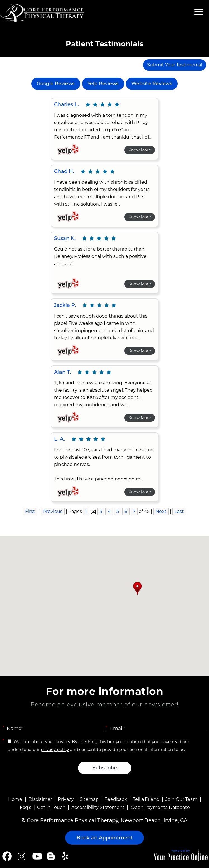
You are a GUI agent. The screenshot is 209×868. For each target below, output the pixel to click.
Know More (140, 150)
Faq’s (26, 807)
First (30, 511)
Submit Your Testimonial (175, 65)
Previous (53, 511)
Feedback (116, 799)
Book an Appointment (104, 838)
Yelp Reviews (103, 84)
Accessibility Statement (98, 807)
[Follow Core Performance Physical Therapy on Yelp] (66, 856)
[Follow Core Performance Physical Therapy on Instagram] (21, 856)
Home (15, 799)
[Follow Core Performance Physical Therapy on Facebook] (7, 856)
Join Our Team (181, 799)
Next (161, 511)
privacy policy (55, 749)
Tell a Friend (146, 799)
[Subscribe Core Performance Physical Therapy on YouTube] (37, 856)
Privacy (66, 799)
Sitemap (89, 799)
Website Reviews (152, 84)
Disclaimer (40, 799)
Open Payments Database (160, 807)
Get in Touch (51, 807)
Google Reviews (56, 84)
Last (179, 511)
